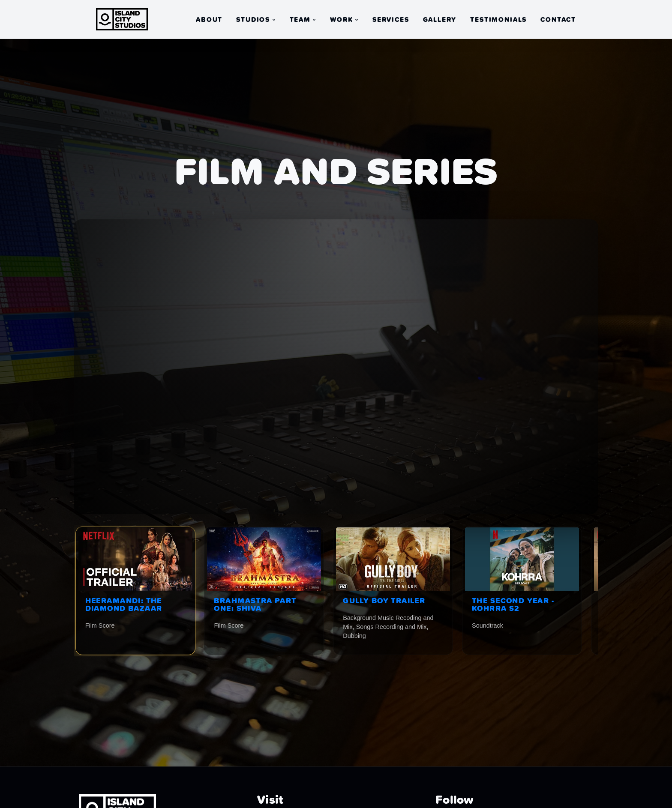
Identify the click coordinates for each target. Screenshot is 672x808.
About (209, 20)
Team (300, 20)
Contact (558, 20)
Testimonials (498, 20)
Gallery (440, 20)
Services (391, 20)
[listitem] (135, 591)
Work (341, 20)
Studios (253, 20)
